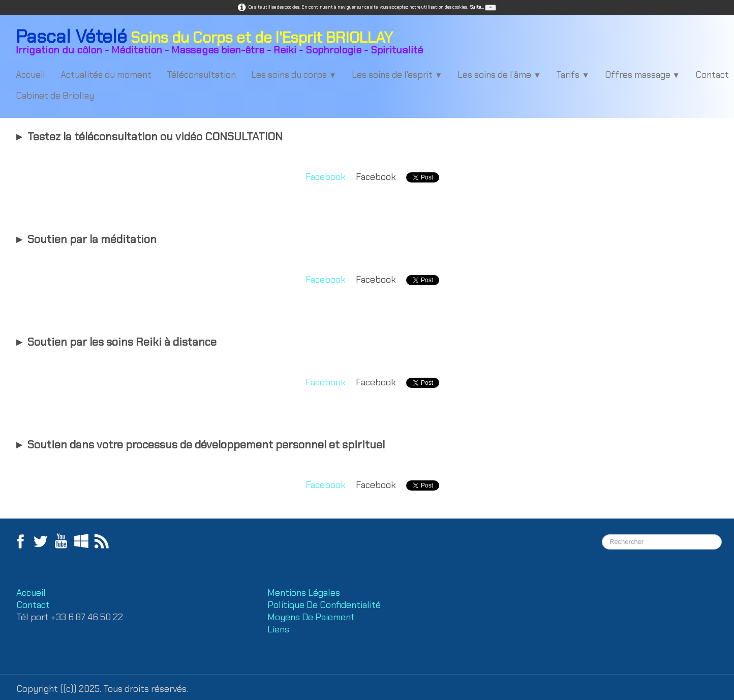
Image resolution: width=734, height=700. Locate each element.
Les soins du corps (294, 75)
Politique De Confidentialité (325, 605)
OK (491, 7)
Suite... (477, 7)
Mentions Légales (305, 593)
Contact (33, 605)
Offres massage (643, 75)
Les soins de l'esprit (397, 75)
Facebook (326, 177)
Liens (278, 629)
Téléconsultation (201, 75)
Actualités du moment (106, 75)
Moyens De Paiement (311, 617)
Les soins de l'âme (499, 75)
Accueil (30, 75)
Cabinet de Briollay (55, 96)
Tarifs (573, 75)
